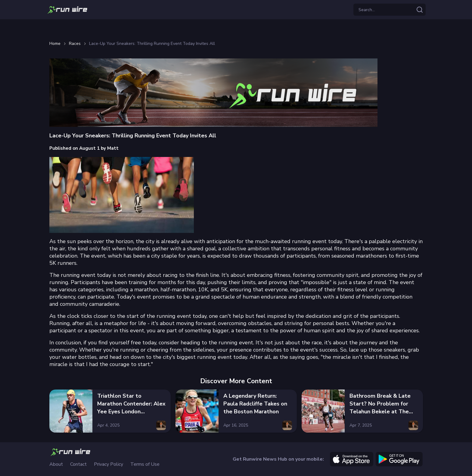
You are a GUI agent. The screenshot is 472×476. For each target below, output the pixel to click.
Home (55, 44)
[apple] (352, 459)
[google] (399, 459)
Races (75, 44)
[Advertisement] (236, 29)
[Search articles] (420, 10)
